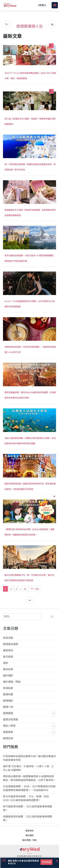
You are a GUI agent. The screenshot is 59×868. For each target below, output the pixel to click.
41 (25, 589)
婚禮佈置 (8, 694)
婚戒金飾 (8, 669)
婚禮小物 (8, 707)
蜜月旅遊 (8, 656)
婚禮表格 (8, 738)
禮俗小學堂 (30, 726)
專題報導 (30, 732)
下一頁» (35, 589)
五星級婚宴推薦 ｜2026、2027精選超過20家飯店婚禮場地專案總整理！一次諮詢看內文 (29, 788)
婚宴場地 (8, 650)
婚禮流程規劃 (11, 719)
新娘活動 (8, 638)
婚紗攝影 (8, 675)
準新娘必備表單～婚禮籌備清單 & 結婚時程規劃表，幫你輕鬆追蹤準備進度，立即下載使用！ (29, 778)
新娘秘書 (8, 688)
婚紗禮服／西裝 (12, 682)
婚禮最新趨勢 (11, 644)
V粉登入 (42, 5)
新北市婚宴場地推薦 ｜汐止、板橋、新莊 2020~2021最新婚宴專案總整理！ (26, 798)
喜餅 (6, 663)
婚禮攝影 (8, 700)
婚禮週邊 (30, 713)
